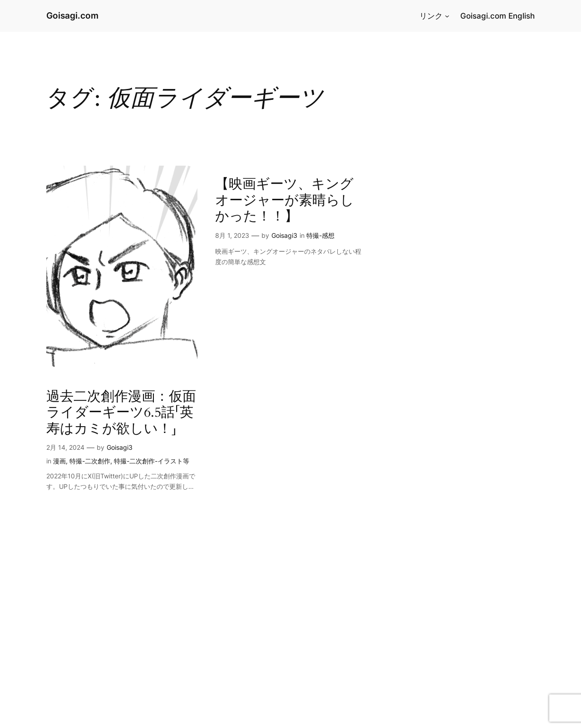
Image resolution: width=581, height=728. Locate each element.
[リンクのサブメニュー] (447, 16)
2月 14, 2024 (65, 447)
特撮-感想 (320, 235)
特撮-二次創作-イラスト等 (152, 461)
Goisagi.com (72, 15)
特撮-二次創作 (90, 461)
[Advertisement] (272, 661)
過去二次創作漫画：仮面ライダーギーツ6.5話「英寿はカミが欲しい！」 (121, 413)
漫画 (59, 461)
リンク (431, 16)
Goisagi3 (120, 447)
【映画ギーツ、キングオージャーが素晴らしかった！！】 (285, 201)
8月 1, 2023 (232, 235)
